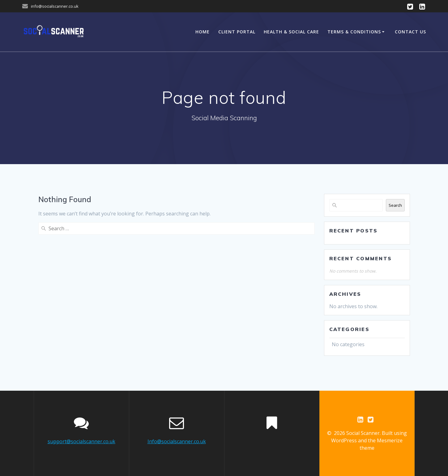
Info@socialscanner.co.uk (177, 441)
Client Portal (237, 32)
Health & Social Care (291, 32)
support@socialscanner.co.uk (81, 441)
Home (203, 32)
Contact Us (410, 32)
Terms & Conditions (354, 32)
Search (395, 205)
